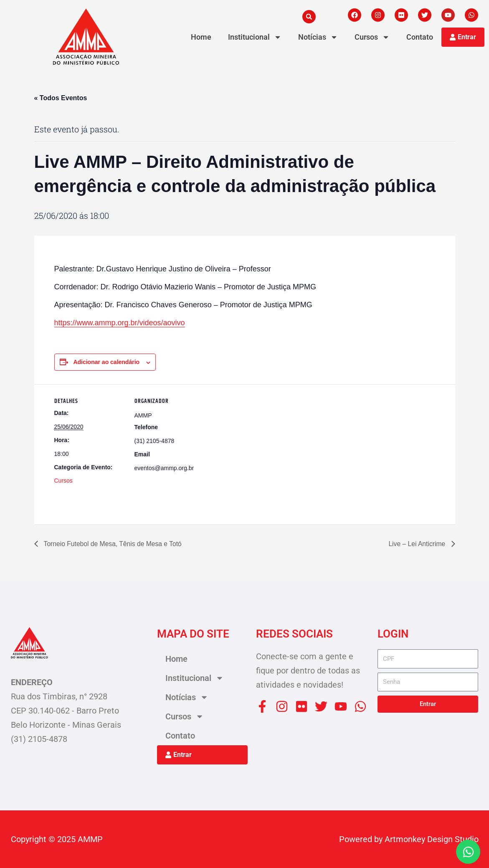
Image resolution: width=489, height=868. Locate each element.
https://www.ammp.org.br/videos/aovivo (120, 323)
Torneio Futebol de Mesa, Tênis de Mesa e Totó (114, 543)
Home (201, 37)
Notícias (318, 37)
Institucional (255, 37)
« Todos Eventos (61, 98)
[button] (309, 17)
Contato (420, 37)
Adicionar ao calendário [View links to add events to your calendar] (106, 362)
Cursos (372, 37)
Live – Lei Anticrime (417, 543)
